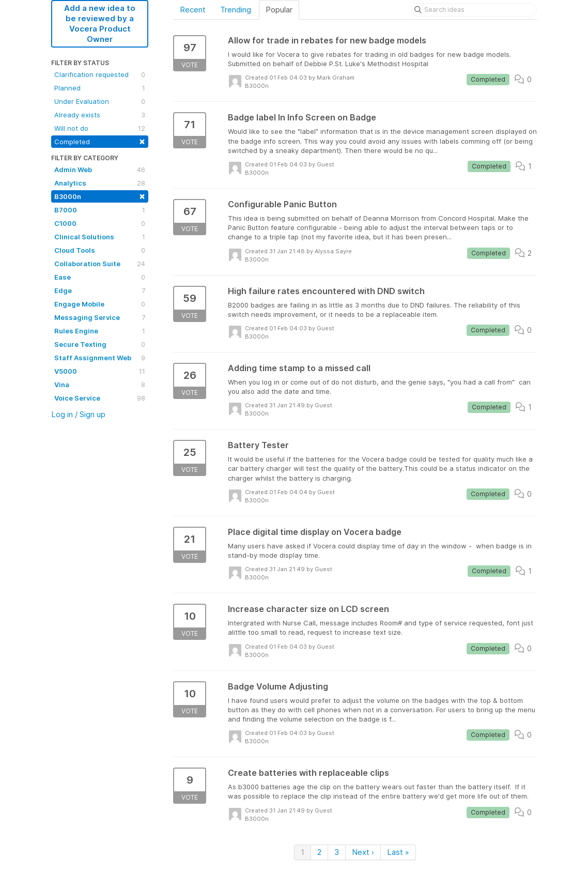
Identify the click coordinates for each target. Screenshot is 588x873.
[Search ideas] (474, 10)
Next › (363, 852)
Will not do (100, 128)
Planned (100, 88)
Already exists (100, 115)
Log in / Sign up (78, 414)
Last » (398, 852)
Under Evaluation (100, 101)
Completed (100, 141)
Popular (279, 10)
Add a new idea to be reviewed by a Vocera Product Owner (100, 24)
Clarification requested (100, 74)
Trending (236, 10)
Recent (193, 10)
